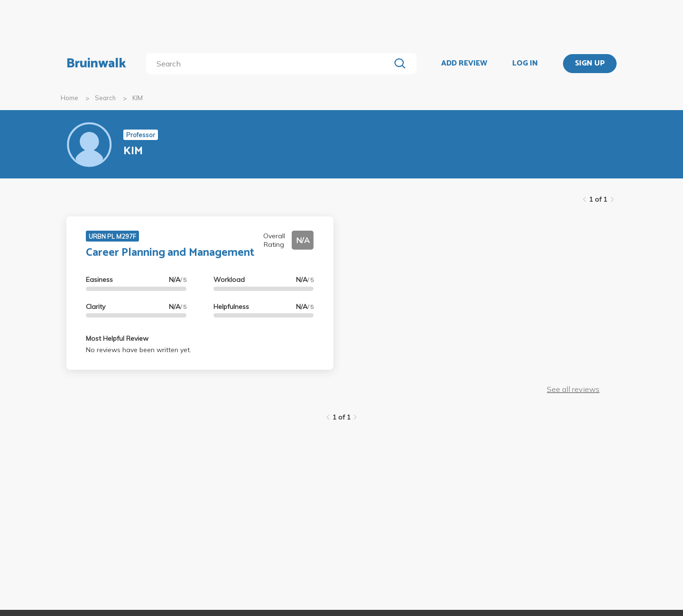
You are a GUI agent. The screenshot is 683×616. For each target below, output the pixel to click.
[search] (270, 64)
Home (69, 98)
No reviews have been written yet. (138, 350)
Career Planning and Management (170, 253)
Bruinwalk (96, 64)
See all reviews (573, 389)
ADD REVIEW (464, 64)
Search (105, 98)
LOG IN (525, 64)
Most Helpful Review (117, 338)
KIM (138, 98)
